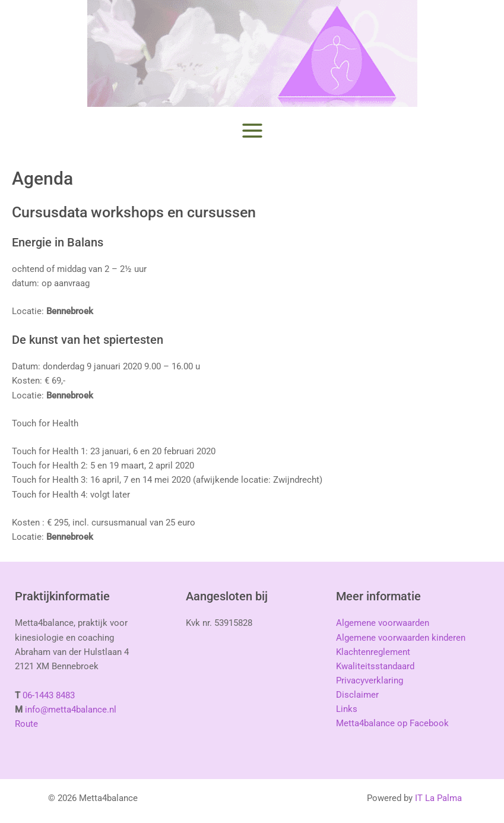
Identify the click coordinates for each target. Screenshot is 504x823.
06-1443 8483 (49, 695)
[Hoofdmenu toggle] (252, 131)
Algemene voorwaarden (383, 623)
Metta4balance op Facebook (392, 723)
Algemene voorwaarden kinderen (401, 638)
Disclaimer (357, 695)
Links (347, 709)
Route (26, 724)
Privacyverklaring (370, 680)
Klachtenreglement (373, 652)
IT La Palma (438, 798)
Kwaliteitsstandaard (375, 666)
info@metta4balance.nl (71, 710)
